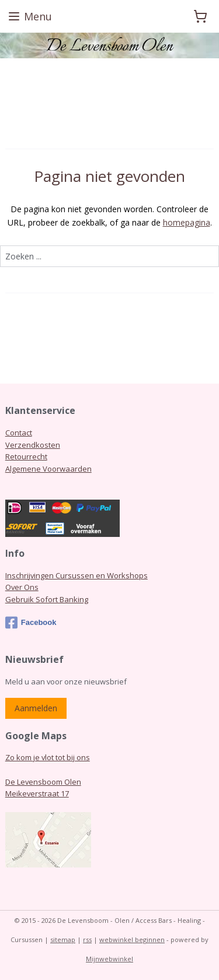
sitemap (63, 939)
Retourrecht (26, 456)
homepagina (187, 222)
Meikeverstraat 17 (37, 793)
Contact (19, 433)
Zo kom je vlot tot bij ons (48, 757)
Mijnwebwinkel (109, 959)
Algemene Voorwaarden (48, 469)
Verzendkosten (33, 445)
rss (87, 939)
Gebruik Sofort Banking (47, 599)
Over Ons (22, 587)
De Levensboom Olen (43, 782)
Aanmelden (36, 708)
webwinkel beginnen (132, 939)
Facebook (31, 623)
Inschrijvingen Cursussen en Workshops (77, 575)
